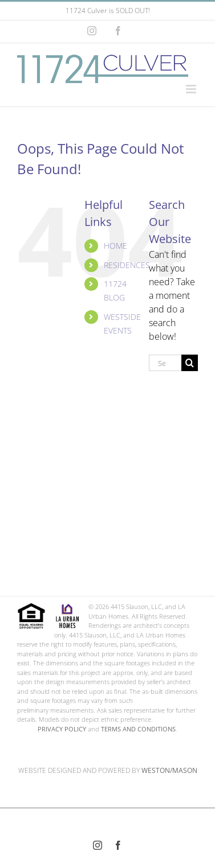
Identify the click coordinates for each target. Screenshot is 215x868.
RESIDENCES (127, 265)
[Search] (190, 363)
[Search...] (165, 363)
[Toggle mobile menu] (192, 89)
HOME (115, 246)
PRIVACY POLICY (62, 729)
